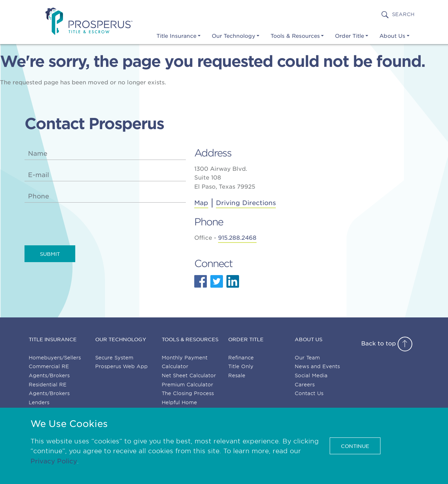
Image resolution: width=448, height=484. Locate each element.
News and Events (317, 366)
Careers (305, 385)
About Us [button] (392, 36)
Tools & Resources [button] (295, 36)
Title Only (241, 366)
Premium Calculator (187, 385)
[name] (105, 154)
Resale (237, 376)
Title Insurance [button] (176, 36)
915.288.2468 (237, 238)
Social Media (311, 376)
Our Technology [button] (233, 36)
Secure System (114, 358)
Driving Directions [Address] (246, 203)
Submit (50, 254)
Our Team (307, 358)
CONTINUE (355, 446)
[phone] (105, 196)
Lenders (39, 402)
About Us (309, 339)
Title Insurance (53, 339)
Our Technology (121, 339)
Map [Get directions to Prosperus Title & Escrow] (201, 203)
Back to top (387, 343)
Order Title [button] (349, 36)
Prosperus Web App (121, 366)
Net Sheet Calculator (189, 376)
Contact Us (309, 393)
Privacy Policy (54, 461)
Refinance (241, 358)
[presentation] (78, 225)
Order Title (246, 339)
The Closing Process (188, 393)
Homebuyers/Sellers (55, 358)
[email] (105, 175)
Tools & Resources (190, 339)
